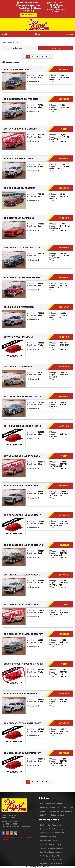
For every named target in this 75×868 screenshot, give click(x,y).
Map (37, 34)
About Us (44, 807)
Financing (61, 803)
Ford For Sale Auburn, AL (50, 837)
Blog (71, 807)
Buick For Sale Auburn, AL (50, 825)
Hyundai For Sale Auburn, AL (52, 848)
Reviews (64, 807)
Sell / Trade (45, 815)
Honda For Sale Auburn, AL (51, 844)
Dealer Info (54, 807)
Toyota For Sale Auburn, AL (51, 864)
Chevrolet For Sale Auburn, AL (53, 829)
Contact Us (18, 837)
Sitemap (5, 840)
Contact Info (66, 811)
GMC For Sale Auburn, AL (50, 840)
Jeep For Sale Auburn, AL (50, 852)
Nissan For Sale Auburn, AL (51, 860)
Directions (27, 837)
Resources (44, 811)
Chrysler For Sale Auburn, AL (52, 833)
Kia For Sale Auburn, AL (50, 856)
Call (4, 34)
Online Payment (28, 15)
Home (42, 803)
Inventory (51, 803)
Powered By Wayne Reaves (38, 867)
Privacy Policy (7, 837)
